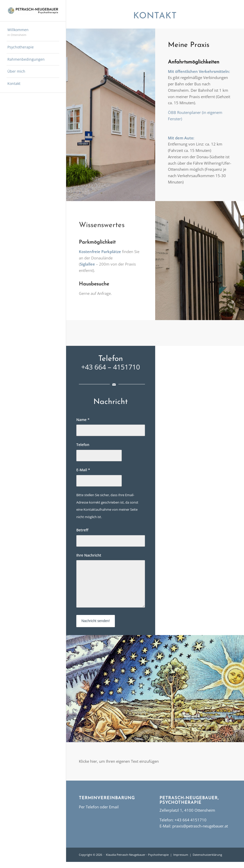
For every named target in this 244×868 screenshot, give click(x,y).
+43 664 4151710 (191, 820)
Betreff (82, 530)
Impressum (181, 855)
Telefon (83, 445)
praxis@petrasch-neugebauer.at (200, 826)
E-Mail (83, 470)
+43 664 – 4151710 (111, 367)
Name (83, 420)
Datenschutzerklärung (207, 855)
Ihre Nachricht (89, 555)
